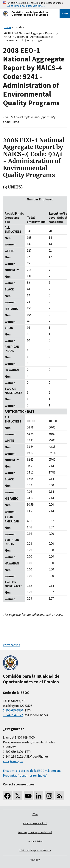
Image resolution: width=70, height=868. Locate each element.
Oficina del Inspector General (35, 850)
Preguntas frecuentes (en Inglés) (25, 776)
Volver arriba (11, 645)
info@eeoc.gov (13, 761)
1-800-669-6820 (13, 710)
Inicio (7, 27)
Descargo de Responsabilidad (35, 832)
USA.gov (35, 860)
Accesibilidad (35, 841)
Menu (65, 13)
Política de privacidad (35, 823)
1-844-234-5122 (13, 715)
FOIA (35, 814)
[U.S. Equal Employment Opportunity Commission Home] (27, 14)
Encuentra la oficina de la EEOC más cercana (32, 771)
